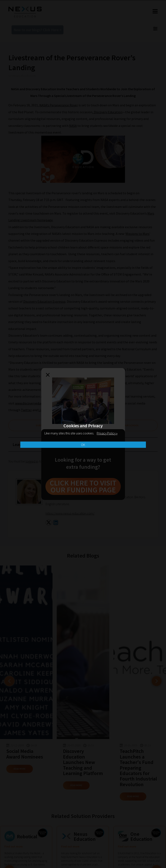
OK (83, 445)
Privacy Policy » (107, 433)
